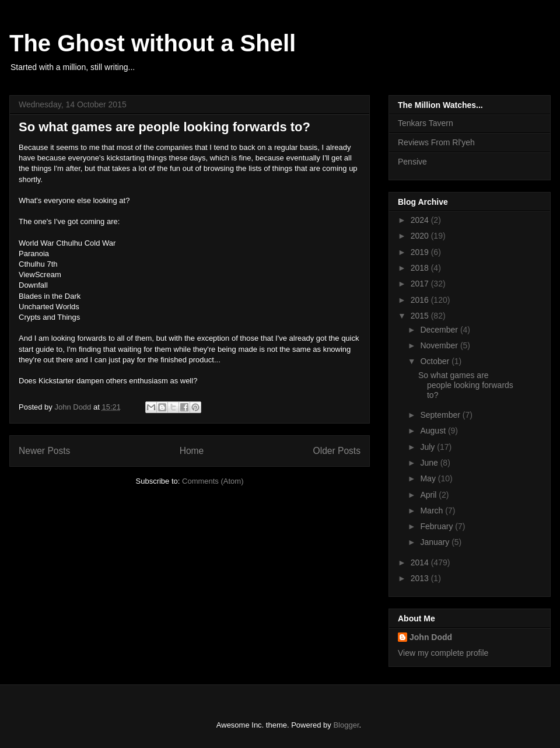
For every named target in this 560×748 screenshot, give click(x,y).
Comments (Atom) (213, 481)
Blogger (346, 725)
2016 (421, 300)
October (436, 361)
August (434, 431)
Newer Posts (44, 451)
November (440, 345)
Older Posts (337, 451)
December (440, 330)
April (429, 495)
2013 (421, 578)
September (441, 415)
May (429, 478)
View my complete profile (443, 653)
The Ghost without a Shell (153, 43)
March (433, 511)
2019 (421, 252)
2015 (421, 316)
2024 (421, 220)
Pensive (412, 162)
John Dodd (431, 637)
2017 (421, 284)
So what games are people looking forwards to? (164, 127)
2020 (421, 236)
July (428, 447)
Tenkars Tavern (426, 123)
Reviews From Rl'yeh (436, 142)
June (430, 463)
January (436, 542)
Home (192, 451)
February (437, 526)
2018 (421, 268)
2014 (421, 562)
